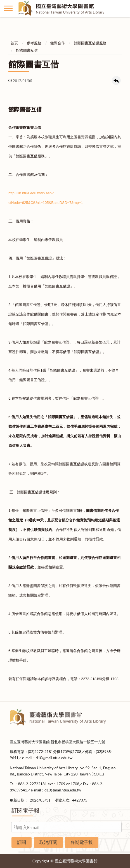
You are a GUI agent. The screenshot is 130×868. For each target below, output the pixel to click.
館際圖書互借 (27, 50)
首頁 (14, 43)
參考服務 (34, 43)
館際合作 (58, 43)
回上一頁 (116, 80)
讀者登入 (122, 8)
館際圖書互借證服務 (90, 43)
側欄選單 (8, 8)
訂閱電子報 (25, 810)
